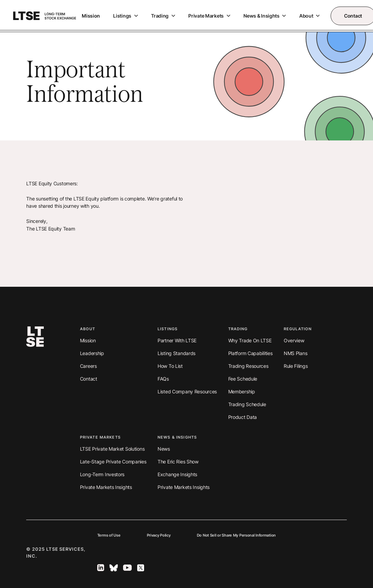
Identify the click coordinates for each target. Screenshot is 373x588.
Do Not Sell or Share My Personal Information (236, 535)
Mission (91, 16)
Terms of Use (109, 535)
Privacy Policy (159, 535)
